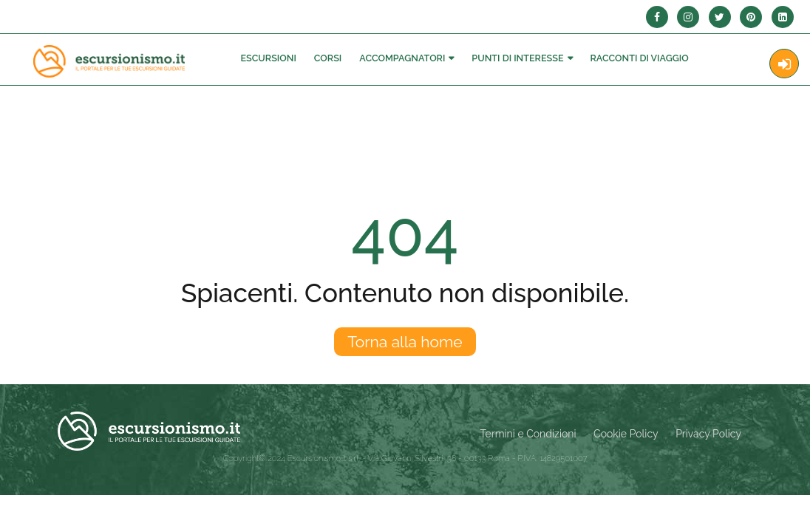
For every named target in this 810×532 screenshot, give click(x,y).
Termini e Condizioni (528, 434)
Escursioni (268, 58)
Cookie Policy (626, 434)
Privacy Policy (708, 434)
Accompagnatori (402, 58)
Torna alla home (405, 342)
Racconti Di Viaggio (640, 58)
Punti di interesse (517, 58)
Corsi (328, 58)
